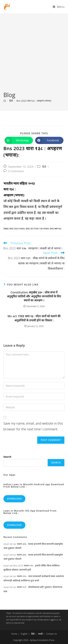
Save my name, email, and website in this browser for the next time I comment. (33, 426)
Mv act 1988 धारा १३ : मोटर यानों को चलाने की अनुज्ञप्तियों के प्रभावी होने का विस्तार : (34, 318)
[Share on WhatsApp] (19, 140)
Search (7, 457)
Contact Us (51, 634)
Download (14, 499)
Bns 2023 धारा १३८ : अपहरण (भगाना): (34, 101)
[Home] (5, 101)
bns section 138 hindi (37, 229)
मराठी (40, 634)
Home (14, 634)
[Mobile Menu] (59, 7)
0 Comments (16, 171)
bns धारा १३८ (56, 229)
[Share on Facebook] (49, 140)
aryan (6, 544)
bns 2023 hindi (17, 229)
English (24, 634)
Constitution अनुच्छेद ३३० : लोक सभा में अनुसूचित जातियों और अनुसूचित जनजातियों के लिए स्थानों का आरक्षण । (34, 296)
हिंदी (44, 167)
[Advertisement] (34, 55)
